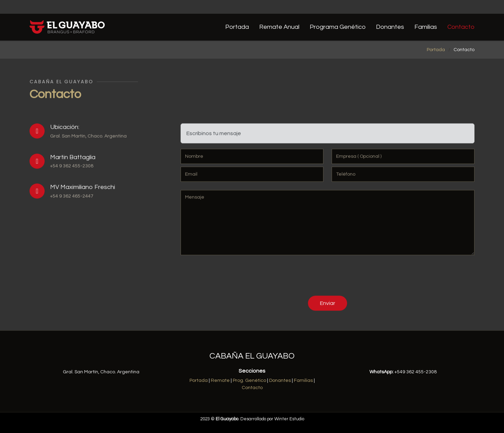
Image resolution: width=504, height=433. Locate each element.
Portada (237, 27)
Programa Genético (338, 27)
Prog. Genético (249, 381)
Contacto (461, 27)
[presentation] (233, 279)
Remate (220, 381)
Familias (426, 27)
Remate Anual (279, 27)
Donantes (390, 27)
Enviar (328, 306)
